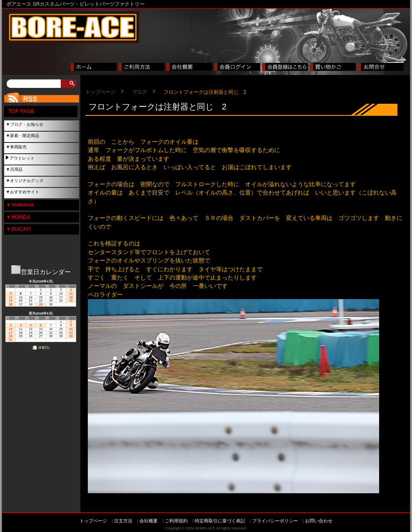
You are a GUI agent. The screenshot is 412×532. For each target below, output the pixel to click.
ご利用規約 (176, 521)
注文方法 (123, 521)
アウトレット (22, 158)
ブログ (139, 92)
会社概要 (149, 521)
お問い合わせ (319, 521)
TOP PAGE (21, 111)
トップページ (100, 92)
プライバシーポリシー (275, 521)
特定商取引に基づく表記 (220, 521)
